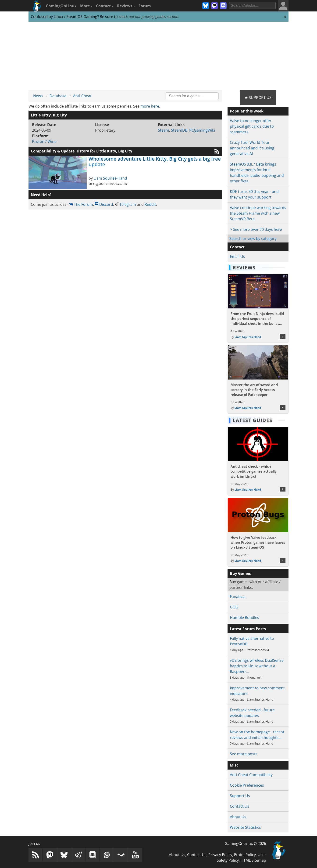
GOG (234, 607)
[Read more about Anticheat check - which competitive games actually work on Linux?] (258, 461)
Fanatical (238, 597)
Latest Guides (253, 420)
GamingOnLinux (61, 6)
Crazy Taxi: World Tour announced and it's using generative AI (252, 148)
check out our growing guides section (148, 17)
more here (150, 106)
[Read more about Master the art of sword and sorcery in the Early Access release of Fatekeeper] (258, 380)
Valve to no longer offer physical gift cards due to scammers (252, 126)
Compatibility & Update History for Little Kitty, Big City (82, 151)
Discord (104, 204)
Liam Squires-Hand (110, 178)
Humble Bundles (244, 618)
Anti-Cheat (82, 96)
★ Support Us (258, 98)
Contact (105, 6)
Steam (164, 130)
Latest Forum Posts (248, 629)
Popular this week (247, 111)
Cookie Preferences (247, 785)
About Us (238, 817)
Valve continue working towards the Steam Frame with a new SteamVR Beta (258, 213)
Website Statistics (245, 827)
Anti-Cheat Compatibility (251, 775)
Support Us (240, 796)
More (86, 6)
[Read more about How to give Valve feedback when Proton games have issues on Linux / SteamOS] (258, 532)
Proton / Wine (44, 141)
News (38, 96)
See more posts (244, 754)
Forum (145, 6)
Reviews (126, 6)
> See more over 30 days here (256, 229)
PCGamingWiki (202, 130)
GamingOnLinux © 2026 (245, 843)
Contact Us (240, 806)
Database (58, 96)
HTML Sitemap (253, 860)
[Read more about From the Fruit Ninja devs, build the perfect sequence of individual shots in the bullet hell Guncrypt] (258, 308)
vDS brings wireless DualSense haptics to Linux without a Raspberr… (257, 666)
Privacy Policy (220, 855)
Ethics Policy (245, 855)
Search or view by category (253, 239)
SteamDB (179, 130)
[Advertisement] (158, 56)
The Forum (81, 204)
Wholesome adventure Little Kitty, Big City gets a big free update (155, 162)
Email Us (237, 257)
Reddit (150, 204)
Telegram (125, 204)
